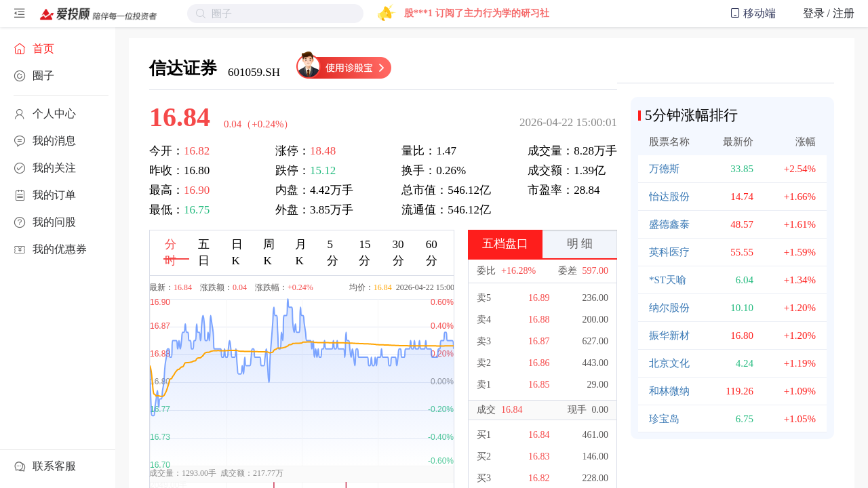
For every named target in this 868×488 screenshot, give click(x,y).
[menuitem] (58, 49)
